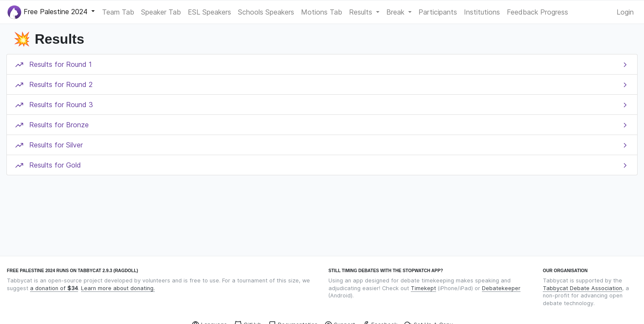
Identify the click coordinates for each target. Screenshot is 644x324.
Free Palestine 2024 (48, 12)
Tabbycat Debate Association (582, 288)
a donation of (54, 288)
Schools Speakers (266, 12)
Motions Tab (322, 12)
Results (362, 12)
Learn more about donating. (118, 288)
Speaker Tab (161, 12)
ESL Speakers (209, 12)
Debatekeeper (501, 288)
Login (625, 12)
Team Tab (118, 12)
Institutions (482, 12)
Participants (438, 12)
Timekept (423, 288)
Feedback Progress (537, 12)
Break (396, 12)
